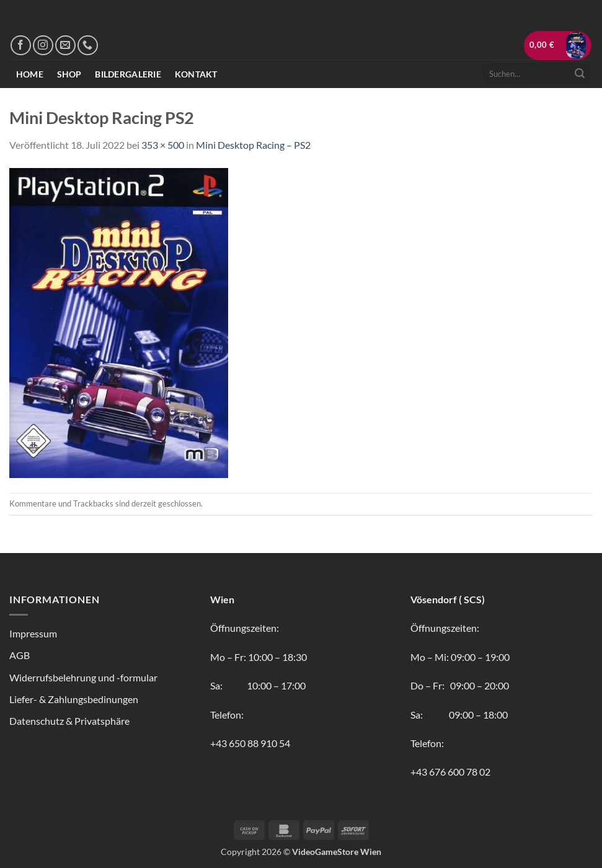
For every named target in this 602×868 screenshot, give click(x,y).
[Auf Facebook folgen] (21, 46)
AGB (20, 655)
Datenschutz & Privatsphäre (69, 721)
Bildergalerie (128, 74)
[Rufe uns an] (88, 46)
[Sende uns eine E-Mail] (65, 46)
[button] (558, 46)
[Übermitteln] (580, 74)
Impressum (33, 633)
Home (30, 74)
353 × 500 (163, 145)
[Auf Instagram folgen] (43, 46)
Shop (69, 74)
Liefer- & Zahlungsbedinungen (74, 699)
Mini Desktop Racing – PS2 (253, 145)
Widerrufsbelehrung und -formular (83, 677)
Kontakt (196, 74)
